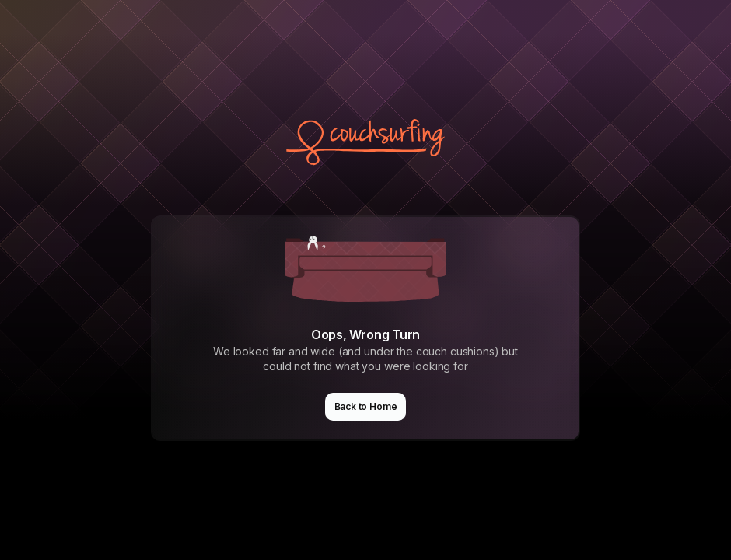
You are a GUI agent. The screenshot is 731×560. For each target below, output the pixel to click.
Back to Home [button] (366, 406)
